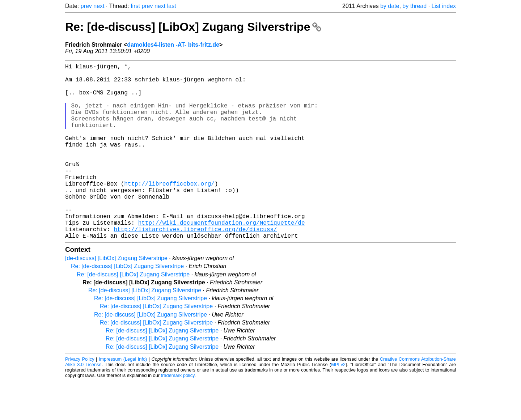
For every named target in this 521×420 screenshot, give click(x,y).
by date (390, 6)
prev (86, 6)
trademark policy (178, 414)
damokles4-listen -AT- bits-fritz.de (173, 45)
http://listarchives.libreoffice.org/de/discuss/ (195, 267)
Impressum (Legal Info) (123, 398)
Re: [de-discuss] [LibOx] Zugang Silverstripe (193, 27)
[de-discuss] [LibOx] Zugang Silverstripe (116, 297)
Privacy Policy (80, 398)
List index (444, 6)
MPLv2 (338, 404)
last (172, 6)
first (135, 6)
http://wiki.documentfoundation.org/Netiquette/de (222, 259)
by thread (414, 6)
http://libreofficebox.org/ (169, 211)
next (99, 6)
